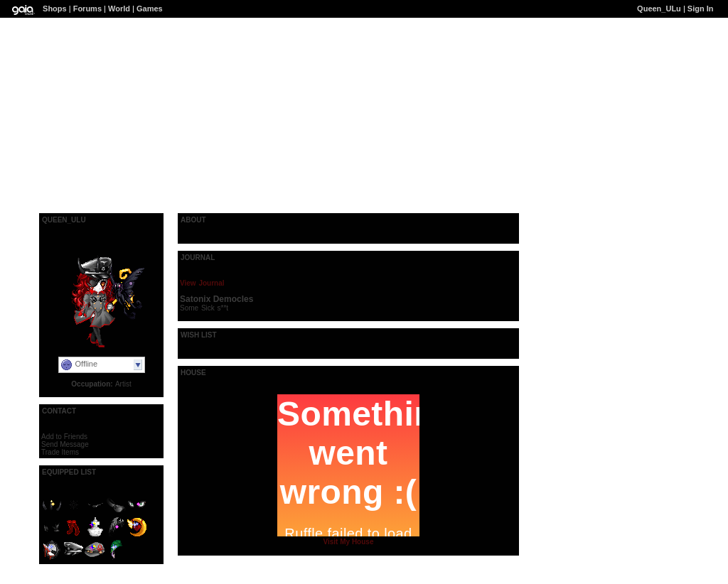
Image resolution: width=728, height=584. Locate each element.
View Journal (202, 283)
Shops (55, 9)
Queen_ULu (659, 9)
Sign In (701, 9)
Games (150, 9)
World (119, 9)
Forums (87, 9)
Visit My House (349, 542)
